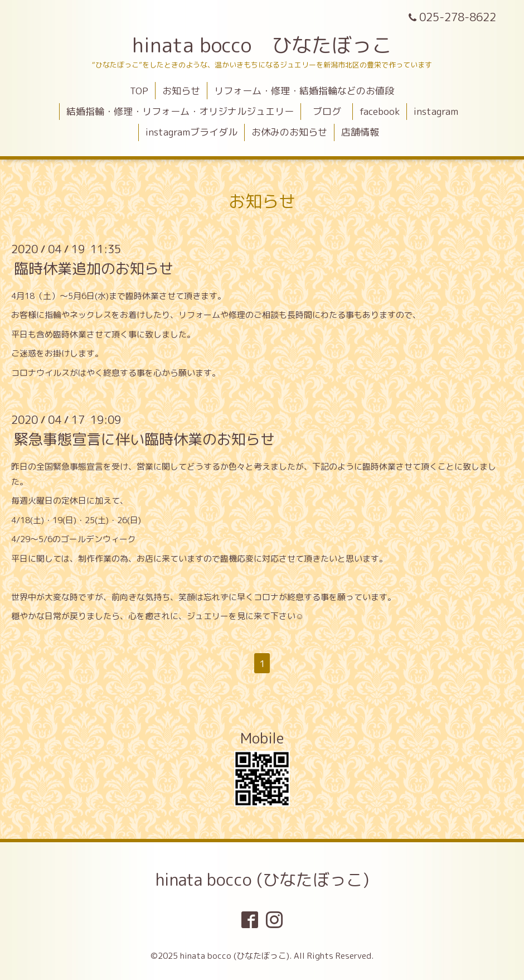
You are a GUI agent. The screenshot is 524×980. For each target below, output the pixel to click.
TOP (139, 91)
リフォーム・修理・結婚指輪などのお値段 (304, 91)
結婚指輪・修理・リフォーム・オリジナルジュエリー (180, 111)
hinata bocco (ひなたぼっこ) (262, 880)
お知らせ (181, 91)
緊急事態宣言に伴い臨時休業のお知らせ (144, 439)
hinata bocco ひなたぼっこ (262, 45)
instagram (436, 111)
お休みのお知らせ (289, 132)
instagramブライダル (191, 132)
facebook (380, 111)
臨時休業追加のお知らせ (94, 268)
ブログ (332, 111)
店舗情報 (360, 132)
